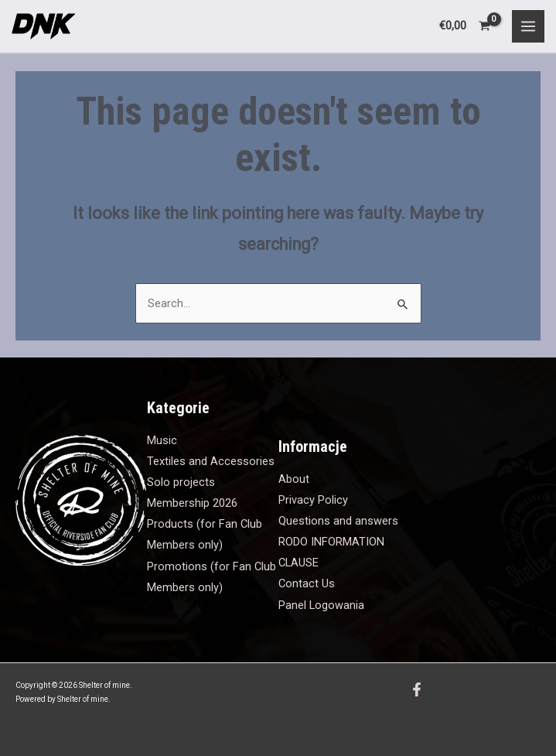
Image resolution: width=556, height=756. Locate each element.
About (294, 479)
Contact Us (307, 583)
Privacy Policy (313, 500)
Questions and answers (338, 521)
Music (162, 440)
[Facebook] (417, 689)
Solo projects (181, 482)
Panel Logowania (321, 605)
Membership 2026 (192, 503)
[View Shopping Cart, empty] (465, 26)
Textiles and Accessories (211, 461)
